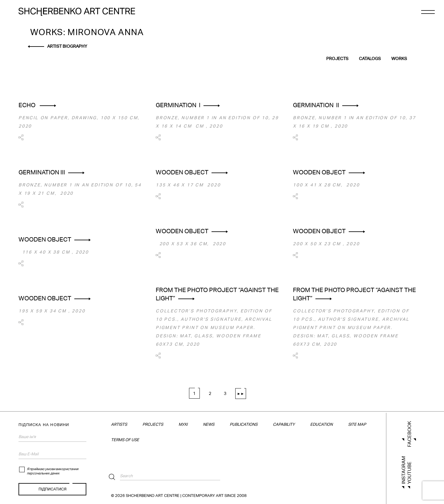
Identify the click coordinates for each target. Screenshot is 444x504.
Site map (357, 424)
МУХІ (183, 424)
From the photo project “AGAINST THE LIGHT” (217, 294)
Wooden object (182, 172)
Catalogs (370, 59)
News (209, 424)
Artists (119, 424)
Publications (244, 424)
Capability (284, 424)
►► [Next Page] (241, 394)
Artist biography (67, 46)
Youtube (409, 473)
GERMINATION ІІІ (42, 172)
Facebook (409, 434)
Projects (337, 59)
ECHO (28, 105)
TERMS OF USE (125, 440)
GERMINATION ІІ (316, 105)
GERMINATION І (178, 105)
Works (399, 59)
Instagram (403, 470)
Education (321, 424)
